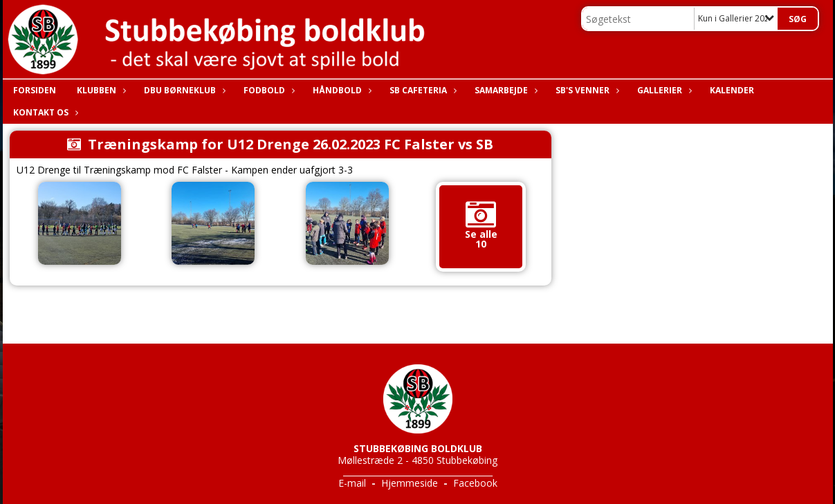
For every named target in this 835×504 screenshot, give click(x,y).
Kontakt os (44, 112)
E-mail (352, 483)
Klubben (100, 90)
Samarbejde (505, 90)
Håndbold (341, 90)
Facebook (475, 483)
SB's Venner (586, 90)
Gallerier (663, 90)
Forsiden (35, 90)
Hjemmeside (410, 483)
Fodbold (268, 90)
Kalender (732, 90)
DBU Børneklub (183, 90)
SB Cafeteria (422, 90)
